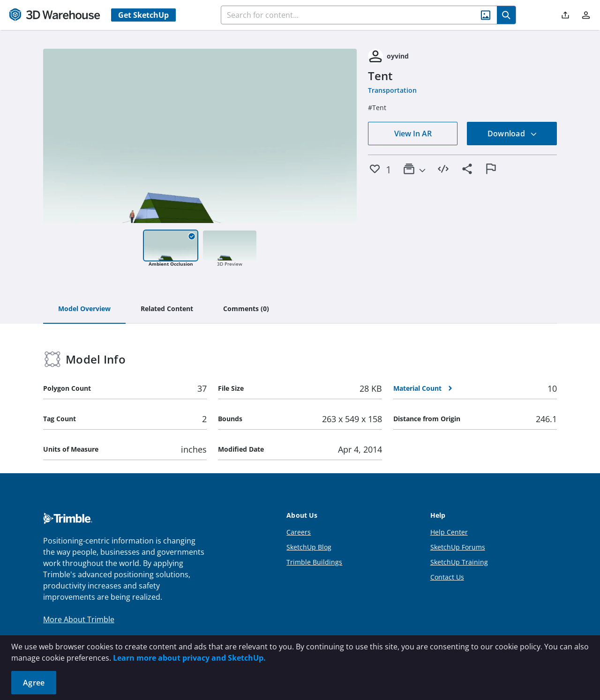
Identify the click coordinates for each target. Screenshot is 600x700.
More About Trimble (79, 619)
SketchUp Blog (309, 547)
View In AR (413, 134)
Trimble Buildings (314, 562)
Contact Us (447, 577)
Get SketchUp (143, 15)
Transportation (392, 90)
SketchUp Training (459, 562)
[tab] (84, 309)
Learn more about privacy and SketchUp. (189, 658)
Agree (34, 683)
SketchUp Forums (458, 547)
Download (512, 134)
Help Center (449, 532)
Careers (299, 532)
